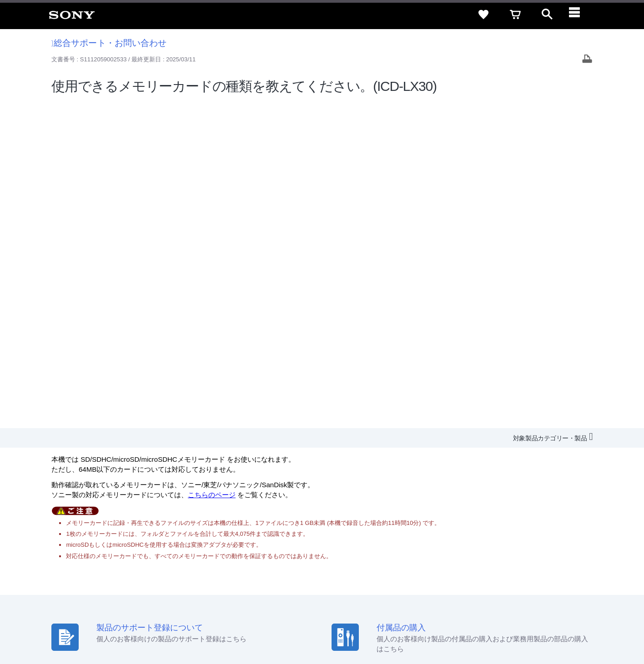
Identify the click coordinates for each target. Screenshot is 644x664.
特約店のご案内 (418, 555)
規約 (579, 539)
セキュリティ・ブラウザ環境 (395, 539)
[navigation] (579, 15)
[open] (547, 15)
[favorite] (483, 15)
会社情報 (343, 555)
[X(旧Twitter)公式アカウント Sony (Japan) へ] (536, 578)
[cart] (515, 15)
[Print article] (587, 60)
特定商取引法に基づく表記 (480, 539)
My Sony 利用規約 (561, 555)
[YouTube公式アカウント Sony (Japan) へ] (556, 578)
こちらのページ (212, 168)
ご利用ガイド (544, 539)
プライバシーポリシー (124, 627)
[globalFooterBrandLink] (551, 633)
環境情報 (516, 555)
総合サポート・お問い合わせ (109, 43)
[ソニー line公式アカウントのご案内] (517, 578)
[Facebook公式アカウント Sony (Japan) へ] (576, 578)
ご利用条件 (74, 627)
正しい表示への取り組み (192, 627)
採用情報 (376, 555)
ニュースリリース (471, 555)
